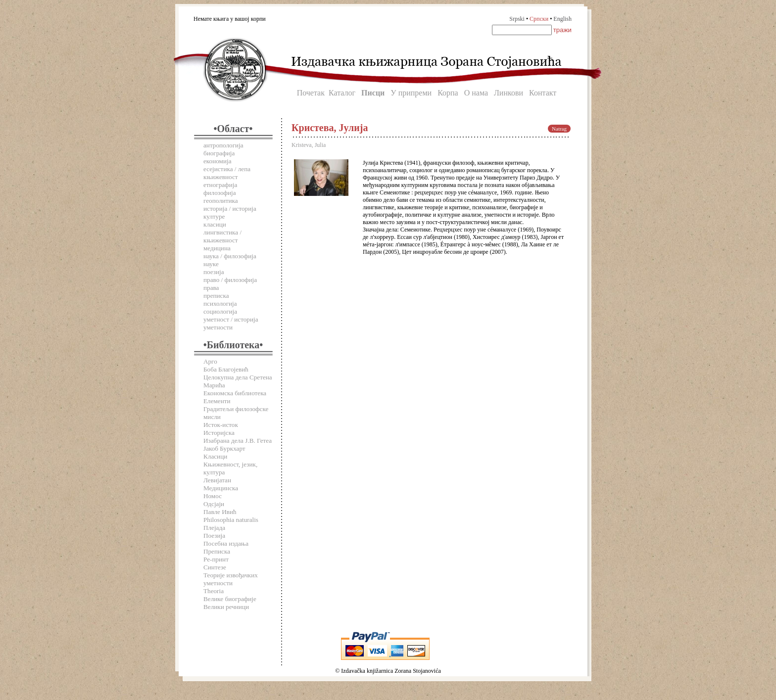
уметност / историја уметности (231, 323)
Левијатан (217, 480)
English (562, 19)
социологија (220, 311)
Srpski (517, 19)
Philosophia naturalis (231, 520)
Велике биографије (230, 599)
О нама (476, 93)
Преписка (217, 551)
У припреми (411, 93)
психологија (220, 303)
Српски (539, 19)
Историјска (219, 433)
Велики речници (226, 607)
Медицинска (221, 488)
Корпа (448, 93)
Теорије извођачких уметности (231, 579)
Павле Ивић (220, 512)
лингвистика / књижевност (222, 236)
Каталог (342, 93)
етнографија (220, 185)
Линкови (509, 93)
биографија (219, 153)
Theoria (214, 591)
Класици (215, 456)
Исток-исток (221, 425)
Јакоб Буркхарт (224, 448)
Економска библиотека (235, 393)
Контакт (543, 93)
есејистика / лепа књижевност (227, 173)
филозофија (220, 193)
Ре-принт (216, 559)
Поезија (214, 536)
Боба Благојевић (226, 369)
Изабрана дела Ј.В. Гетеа (238, 441)
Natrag (559, 129)
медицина (217, 248)
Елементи (217, 401)
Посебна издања (226, 543)
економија (218, 161)
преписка (216, 296)
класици (215, 224)
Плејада (214, 528)
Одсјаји (214, 504)
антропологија (223, 145)
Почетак (311, 93)
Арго (210, 361)
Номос (213, 496)
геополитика (221, 201)
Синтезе (215, 567)
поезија (214, 272)
